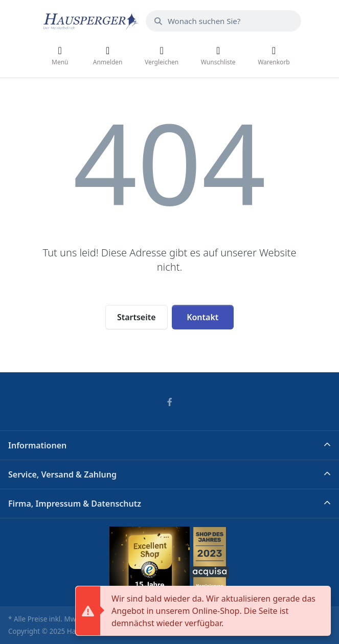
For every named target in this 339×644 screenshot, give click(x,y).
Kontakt (202, 317)
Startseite (137, 317)
